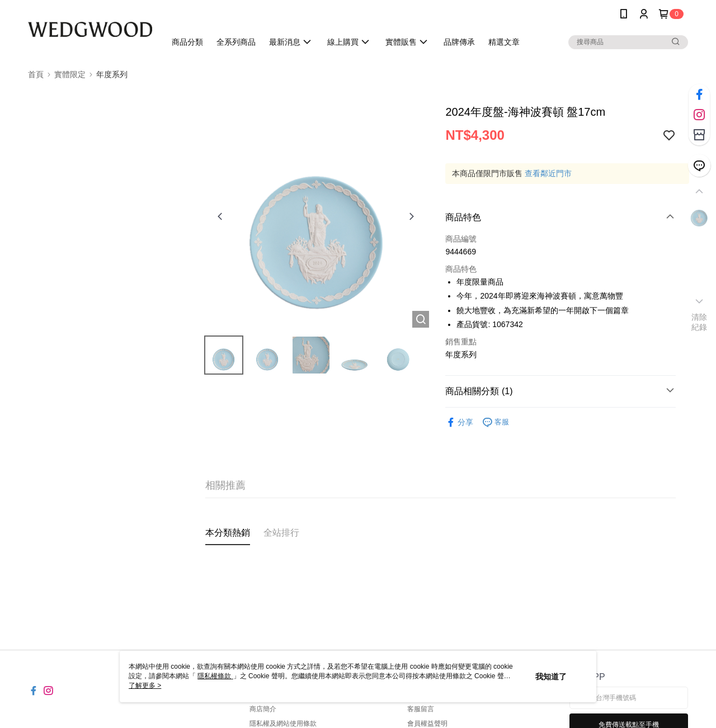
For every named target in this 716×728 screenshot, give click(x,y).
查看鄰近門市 (548, 173)
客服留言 (421, 709)
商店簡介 (263, 709)
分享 (459, 422)
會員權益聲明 (427, 724)
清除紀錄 (699, 322)
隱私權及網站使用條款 (283, 724)
